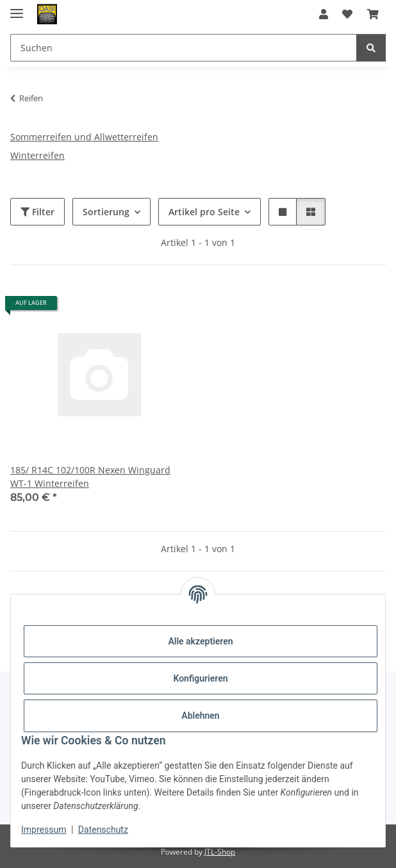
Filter (37, 212)
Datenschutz (103, 830)
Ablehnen (200, 716)
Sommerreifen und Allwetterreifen (84, 137)
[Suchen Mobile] (184, 48)
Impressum (44, 830)
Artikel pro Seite (204, 212)
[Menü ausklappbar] (17, 8)
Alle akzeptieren (200, 641)
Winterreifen (37, 155)
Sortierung (106, 212)
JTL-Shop (220, 852)
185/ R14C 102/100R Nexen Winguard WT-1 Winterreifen (90, 477)
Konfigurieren (200, 678)
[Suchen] (371, 48)
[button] (324, 14)
